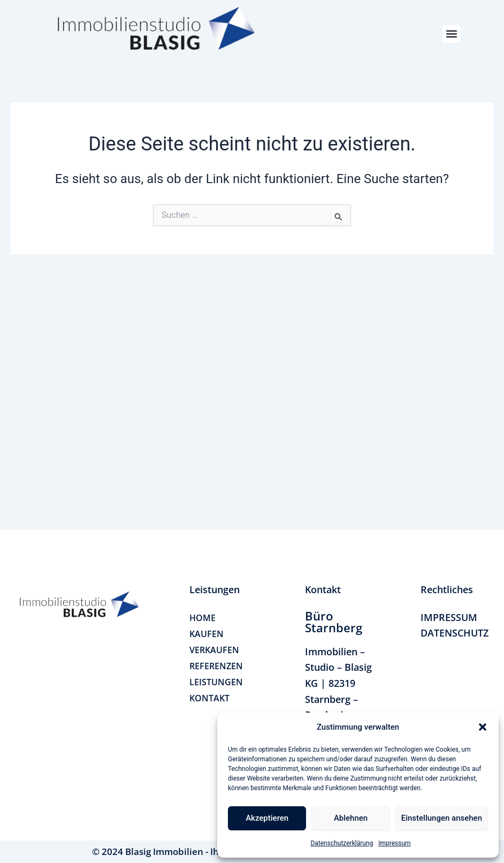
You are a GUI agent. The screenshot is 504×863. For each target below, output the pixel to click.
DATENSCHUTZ (455, 633)
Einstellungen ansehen (442, 818)
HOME (203, 618)
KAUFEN (207, 634)
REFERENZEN (216, 666)
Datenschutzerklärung (342, 843)
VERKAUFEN (214, 650)
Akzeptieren (267, 818)
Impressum (394, 843)
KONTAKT (209, 698)
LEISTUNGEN (216, 682)
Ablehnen (351, 818)
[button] (483, 727)
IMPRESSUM (449, 617)
